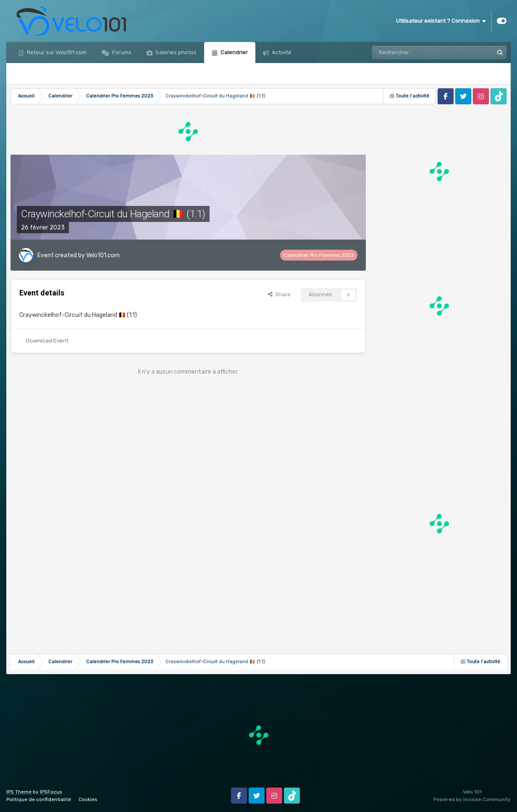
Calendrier (234, 52)
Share (279, 294)
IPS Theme (19, 792)
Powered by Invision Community (472, 799)
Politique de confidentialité (39, 799)
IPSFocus (51, 792)
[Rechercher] (406, 53)
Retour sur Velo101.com (56, 52)
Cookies (88, 799)
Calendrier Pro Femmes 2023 (319, 255)
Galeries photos (175, 52)
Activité (281, 52)
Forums (121, 52)
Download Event (47, 341)
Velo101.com (103, 255)
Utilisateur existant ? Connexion (441, 21)
